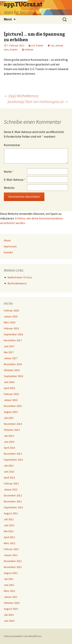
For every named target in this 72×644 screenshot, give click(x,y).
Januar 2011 (11, 597)
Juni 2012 (9, 525)
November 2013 (13, 454)
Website (9, 188)
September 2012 (13, 507)
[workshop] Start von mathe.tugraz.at (38, 102)
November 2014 (13, 424)
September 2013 (13, 460)
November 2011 (13, 567)
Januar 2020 (11, 316)
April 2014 (9, 448)
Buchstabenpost (17, 283)
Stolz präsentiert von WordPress (23, 636)
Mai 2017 (9, 352)
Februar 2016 (11, 394)
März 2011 (10, 591)
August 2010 (11, 609)
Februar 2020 (11, 310)
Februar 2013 (11, 483)
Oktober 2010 (12, 603)
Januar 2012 (11, 555)
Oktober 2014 (12, 430)
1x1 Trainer (37, 45)
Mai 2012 (9, 531)
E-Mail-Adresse (15, 180)
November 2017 (13, 340)
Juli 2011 (9, 579)
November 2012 (13, 501)
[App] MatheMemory (21, 96)
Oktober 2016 (12, 370)
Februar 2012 (11, 549)
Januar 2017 (11, 358)
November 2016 (13, 364)
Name (9, 171)
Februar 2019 (11, 328)
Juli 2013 (9, 466)
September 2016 (13, 376)
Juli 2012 (9, 519)
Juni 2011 (9, 585)
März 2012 (10, 543)
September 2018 (13, 334)
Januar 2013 (11, 489)
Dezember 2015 (13, 406)
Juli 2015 (9, 418)
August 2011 (11, 573)
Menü (8, 19)
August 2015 (11, 412)
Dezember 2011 (13, 561)
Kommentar (12, 145)
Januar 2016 (11, 400)
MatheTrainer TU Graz (20, 277)
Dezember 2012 (13, 495)
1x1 (52, 45)
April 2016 (9, 388)
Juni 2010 (9, 621)
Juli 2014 (9, 436)
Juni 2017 (9, 346)
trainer (14, 49)
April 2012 (9, 537)
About (7, 240)
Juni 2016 (9, 382)
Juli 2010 (9, 615)
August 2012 (11, 513)
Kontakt (8, 252)
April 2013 (9, 478)
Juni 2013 (9, 472)
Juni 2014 (9, 442)
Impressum (10, 246)
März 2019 (10, 322)
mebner (29, 49)
